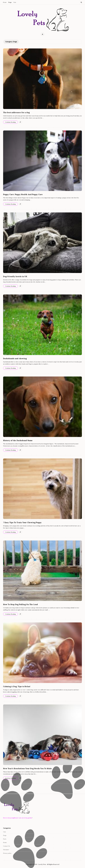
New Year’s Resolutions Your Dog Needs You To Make (28, 769)
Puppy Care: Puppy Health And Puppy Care (23, 194)
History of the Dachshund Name (18, 440)
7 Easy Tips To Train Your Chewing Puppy (22, 522)
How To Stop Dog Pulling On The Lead (20, 604)
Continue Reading (10, 122)
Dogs (10, 2)
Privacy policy (7, 853)
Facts (5, 839)
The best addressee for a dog (16, 112)
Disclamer (6, 850)
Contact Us (7, 846)
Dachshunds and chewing (15, 359)
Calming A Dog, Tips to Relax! (17, 686)
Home (5, 2)
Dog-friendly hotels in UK (15, 276)
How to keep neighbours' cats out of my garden (17, 818)
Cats (15, 2)
